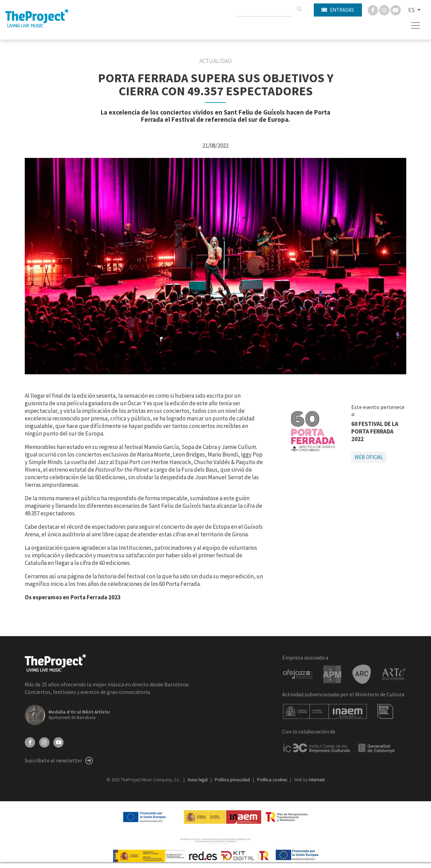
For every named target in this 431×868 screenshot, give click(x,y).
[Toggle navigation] (416, 25)
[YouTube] (58, 742)
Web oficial (369, 457)
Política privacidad (233, 780)
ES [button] (412, 10)
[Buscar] (299, 9)
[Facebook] (373, 10)
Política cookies (273, 780)
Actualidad (215, 61)
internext (317, 780)
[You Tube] (396, 10)
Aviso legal (198, 780)
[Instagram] (385, 10)
